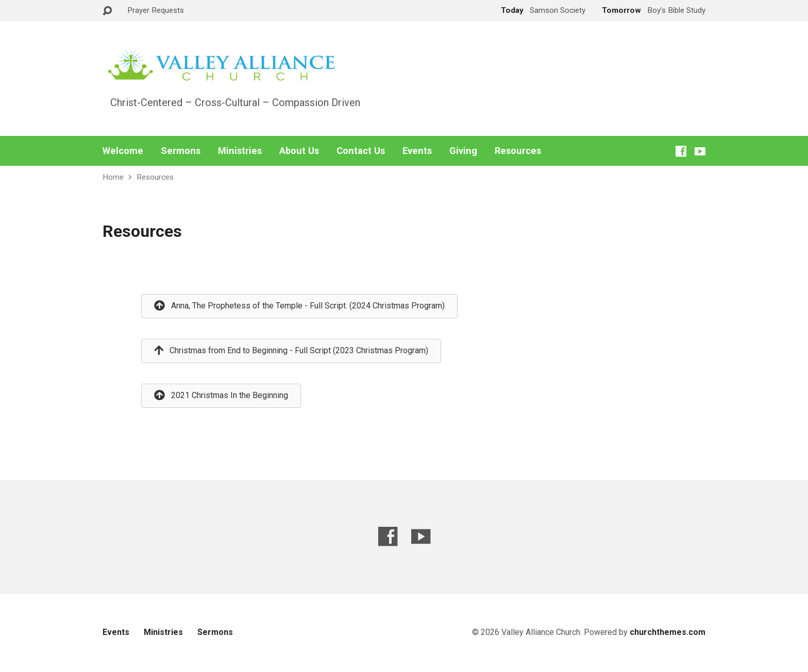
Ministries (240, 151)
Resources (518, 151)
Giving (463, 151)
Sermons (181, 151)
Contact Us (361, 151)
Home (113, 177)
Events (417, 151)
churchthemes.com (668, 632)
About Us (299, 151)
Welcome (123, 151)
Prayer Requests (156, 10)
